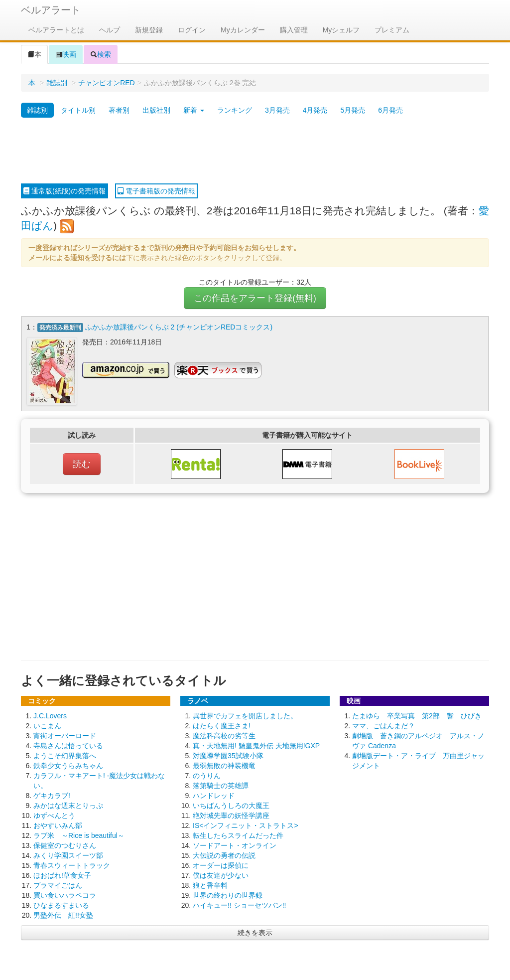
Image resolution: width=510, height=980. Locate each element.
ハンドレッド (214, 796)
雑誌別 (57, 83)
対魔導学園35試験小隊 (228, 756)
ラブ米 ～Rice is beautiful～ (79, 835)
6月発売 (390, 110)
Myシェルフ (341, 30)
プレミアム (392, 30)
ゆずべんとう (54, 816)
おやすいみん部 (58, 825)
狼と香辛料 (210, 885)
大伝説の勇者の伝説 (224, 855)
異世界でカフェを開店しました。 (245, 716)
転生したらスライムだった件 (238, 835)
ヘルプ (110, 30)
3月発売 (277, 110)
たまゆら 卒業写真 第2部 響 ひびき (417, 716)
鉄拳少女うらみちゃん (68, 766)
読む (82, 464)
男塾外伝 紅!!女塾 (63, 915)
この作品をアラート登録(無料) (255, 298)
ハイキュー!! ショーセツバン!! (239, 905)
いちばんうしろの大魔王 (231, 806)
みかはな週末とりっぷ (68, 806)
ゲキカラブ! (52, 796)
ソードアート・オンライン (235, 845)
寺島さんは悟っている (68, 746)
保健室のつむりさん (65, 845)
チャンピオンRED (107, 83)
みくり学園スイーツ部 (68, 855)
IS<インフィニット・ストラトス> (246, 825)
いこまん (47, 726)
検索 (101, 54)
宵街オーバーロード (65, 736)
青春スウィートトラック (72, 865)
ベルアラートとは (56, 30)
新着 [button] (194, 110)
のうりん (207, 776)
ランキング (235, 110)
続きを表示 (255, 933)
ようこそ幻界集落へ (65, 756)
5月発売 (353, 110)
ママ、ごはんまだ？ (383, 726)
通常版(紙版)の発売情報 (64, 191)
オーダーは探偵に (221, 865)
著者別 (119, 110)
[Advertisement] (255, 151)
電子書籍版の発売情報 (156, 191)
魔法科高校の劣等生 (224, 736)
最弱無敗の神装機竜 (224, 766)
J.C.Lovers (50, 716)
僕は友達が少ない (221, 875)
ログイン (192, 30)
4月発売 (315, 110)
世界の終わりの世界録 (228, 895)
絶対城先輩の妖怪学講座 (231, 816)
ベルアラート (51, 10)
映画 (66, 54)
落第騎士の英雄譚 (221, 786)
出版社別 (156, 110)
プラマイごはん (58, 885)
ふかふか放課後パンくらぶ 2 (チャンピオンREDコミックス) (179, 327)
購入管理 (294, 30)
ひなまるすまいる (61, 905)
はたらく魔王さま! (222, 726)
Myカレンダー (243, 30)
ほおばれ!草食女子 (62, 875)
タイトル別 (78, 110)
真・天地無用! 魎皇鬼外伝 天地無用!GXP (256, 746)
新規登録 (149, 30)
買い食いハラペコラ (65, 895)
